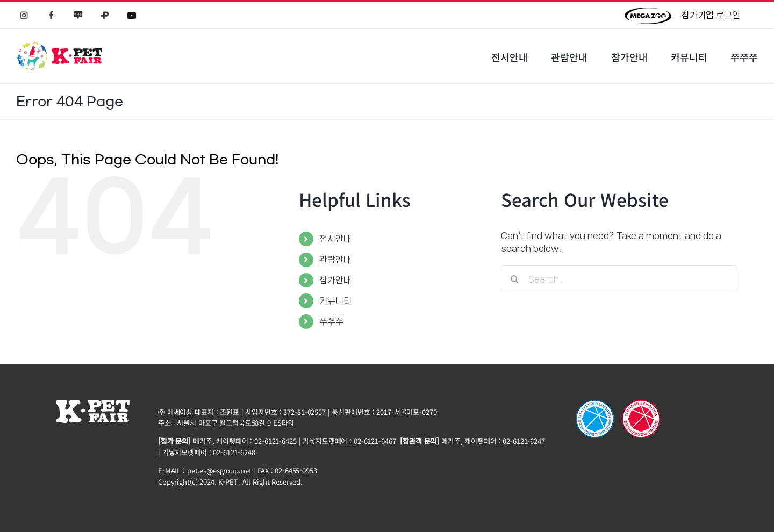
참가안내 (335, 280)
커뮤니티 (335, 300)
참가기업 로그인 (711, 15)
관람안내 (335, 260)
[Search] (514, 279)
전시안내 (335, 239)
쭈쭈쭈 (331, 321)
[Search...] (619, 279)
